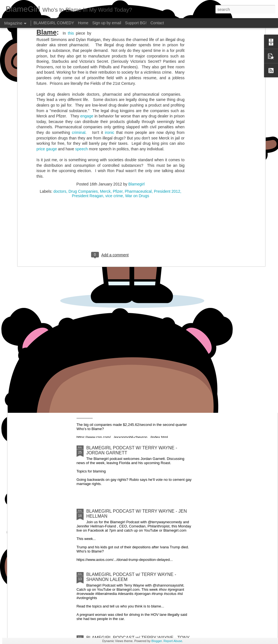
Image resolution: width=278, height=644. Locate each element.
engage (87, 53)
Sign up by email (107, 23)
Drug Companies (83, 129)
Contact (157, 23)
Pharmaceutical (138, 129)
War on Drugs (137, 133)
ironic (109, 69)
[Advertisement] (111, 169)
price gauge (47, 86)
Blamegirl (136, 121)
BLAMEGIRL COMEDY (54, 23)
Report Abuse (173, 641)
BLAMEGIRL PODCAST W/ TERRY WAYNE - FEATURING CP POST (46, 282)
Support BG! (136, 23)
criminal (79, 69)
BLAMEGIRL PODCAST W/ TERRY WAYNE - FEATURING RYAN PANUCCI (178, 282)
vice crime (114, 133)
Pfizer (118, 129)
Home (83, 23)
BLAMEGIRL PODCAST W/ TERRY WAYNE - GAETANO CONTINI (112, 282)
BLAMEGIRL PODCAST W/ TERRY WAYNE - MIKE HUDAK (244, 282)
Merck (105, 129)
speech (81, 86)
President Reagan (87, 133)
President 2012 (167, 129)
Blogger (157, 641)
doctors (60, 129)
